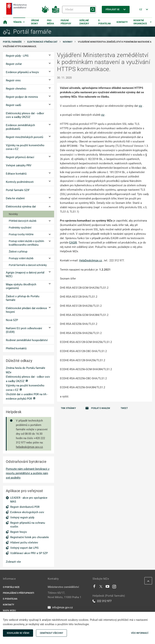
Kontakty (122, 22)
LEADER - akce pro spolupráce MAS (29, 500)
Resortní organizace (140, 22)
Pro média (50, 22)
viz (140, 106)
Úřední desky (35, 22)
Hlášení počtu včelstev (24, 543)
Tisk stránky (68, 408)
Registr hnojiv (19, 532)
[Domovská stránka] (5, 22)
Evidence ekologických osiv (27, 512)
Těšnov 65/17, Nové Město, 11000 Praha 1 (64, 595)
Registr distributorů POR (25, 507)
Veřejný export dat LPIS (24, 548)
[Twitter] (101, 587)
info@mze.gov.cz (60, 607)
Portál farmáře (12, 42)
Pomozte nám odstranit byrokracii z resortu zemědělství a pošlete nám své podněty (28, 473)
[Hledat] (79, 10)
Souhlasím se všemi (18, 633)
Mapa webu (9, 611)
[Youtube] (108, 587)
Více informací (140, 633)
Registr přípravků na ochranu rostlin (28, 525)
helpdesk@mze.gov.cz (29, 447)
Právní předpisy (66, 22)
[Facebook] (94, 587)
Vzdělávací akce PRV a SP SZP (29, 553)
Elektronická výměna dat (42, 42)
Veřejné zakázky (84, 22)
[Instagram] (114, 587)
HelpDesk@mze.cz (91, 260)
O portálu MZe (11, 587)
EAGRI (73, 243)
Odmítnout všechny (51, 633)
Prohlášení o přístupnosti (18, 593)
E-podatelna (105, 22)
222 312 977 (102, 601)
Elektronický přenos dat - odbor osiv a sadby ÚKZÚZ (28, 379)
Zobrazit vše (13, 562)
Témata (17, 22)
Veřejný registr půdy (22, 518)
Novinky (68, 42)
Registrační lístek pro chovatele (30, 537)
